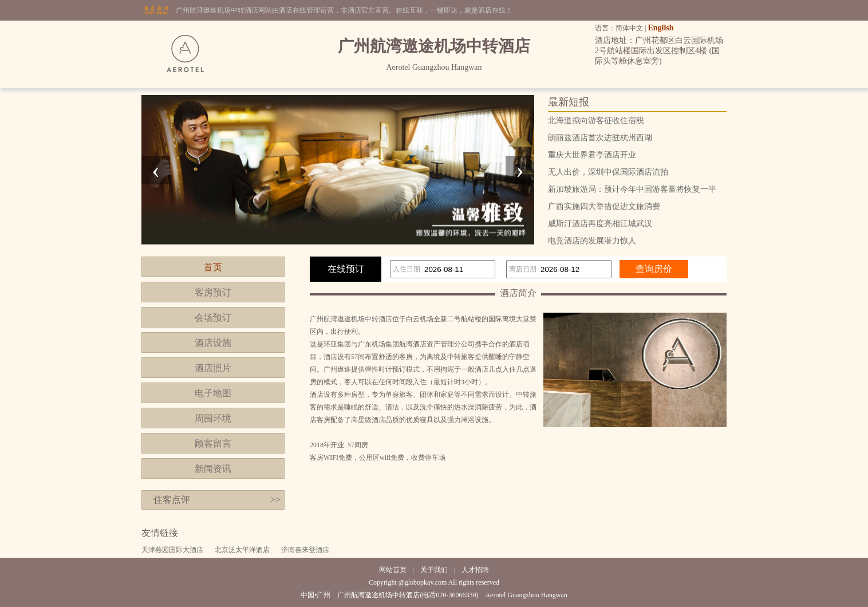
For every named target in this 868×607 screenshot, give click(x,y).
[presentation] (156, 170)
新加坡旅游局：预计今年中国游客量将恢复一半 (632, 189)
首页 (213, 267)
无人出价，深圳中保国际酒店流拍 (608, 172)
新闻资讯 (213, 469)
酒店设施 (213, 343)
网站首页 (393, 570)
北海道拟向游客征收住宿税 (596, 121)
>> (275, 500)
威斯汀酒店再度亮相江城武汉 (600, 224)
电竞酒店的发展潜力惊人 (592, 241)
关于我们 (434, 570)
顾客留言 (213, 444)
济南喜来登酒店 (305, 550)
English (660, 28)
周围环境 (213, 418)
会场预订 (213, 318)
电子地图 (213, 393)
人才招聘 (475, 570)
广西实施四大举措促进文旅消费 (604, 206)
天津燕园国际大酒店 (172, 550)
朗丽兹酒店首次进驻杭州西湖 (600, 138)
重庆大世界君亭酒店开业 (592, 155)
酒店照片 (213, 368)
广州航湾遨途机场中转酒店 (351, 319)
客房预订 (213, 292)
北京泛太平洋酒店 (242, 550)
